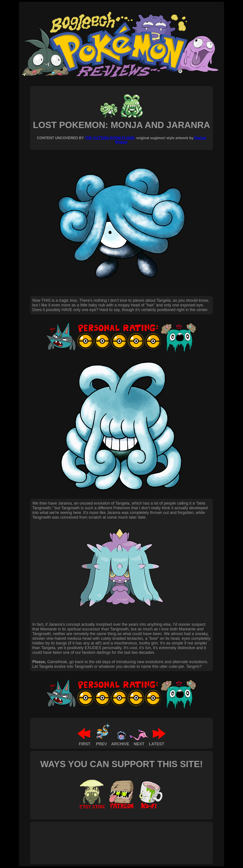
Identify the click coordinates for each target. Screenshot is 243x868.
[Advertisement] (113, 838)
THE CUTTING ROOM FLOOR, (110, 138)
